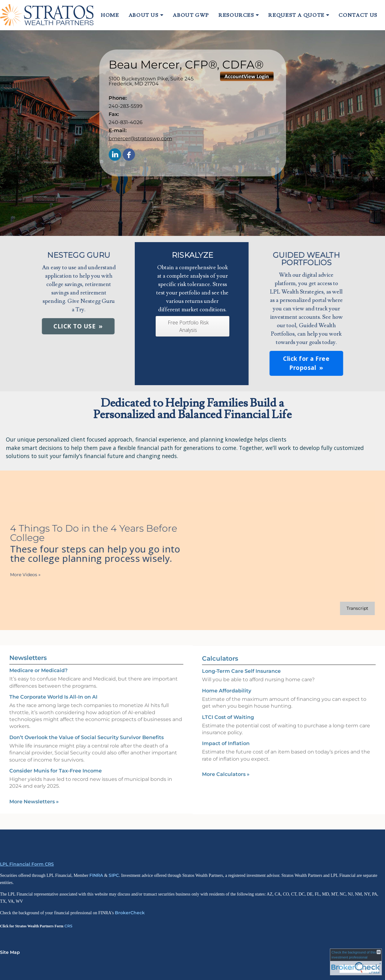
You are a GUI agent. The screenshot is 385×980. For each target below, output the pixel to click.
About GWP (191, 15)
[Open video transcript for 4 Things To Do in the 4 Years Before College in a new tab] (348, 608)
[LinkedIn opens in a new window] (115, 155)
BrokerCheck (130, 913)
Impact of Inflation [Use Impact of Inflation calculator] (226, 752)
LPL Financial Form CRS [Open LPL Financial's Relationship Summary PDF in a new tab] (27, 864)
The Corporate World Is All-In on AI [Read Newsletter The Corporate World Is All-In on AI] (53, 688)
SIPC (114, 875)
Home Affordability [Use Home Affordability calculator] (227, 700)
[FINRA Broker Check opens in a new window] (356, 962)
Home (110, 15)
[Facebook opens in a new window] (129, 155)
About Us (144, 15)
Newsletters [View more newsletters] (28, 649)
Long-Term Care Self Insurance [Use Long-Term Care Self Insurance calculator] (241, 680)
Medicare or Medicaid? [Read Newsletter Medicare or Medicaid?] (38, 662)
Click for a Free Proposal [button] (235, 363)
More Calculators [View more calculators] (226, 783)
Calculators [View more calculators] (220, 667)
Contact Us (358, 15)
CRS (68, 926)
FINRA (96, 875)
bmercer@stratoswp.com (140, 139)
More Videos (16, 575)
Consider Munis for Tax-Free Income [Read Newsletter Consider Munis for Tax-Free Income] (56, 762)
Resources (236, 15)
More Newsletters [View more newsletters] (34, 793)
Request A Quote (296, 15)
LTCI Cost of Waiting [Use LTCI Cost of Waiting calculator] (228, 726)
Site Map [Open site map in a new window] (10, 952)
